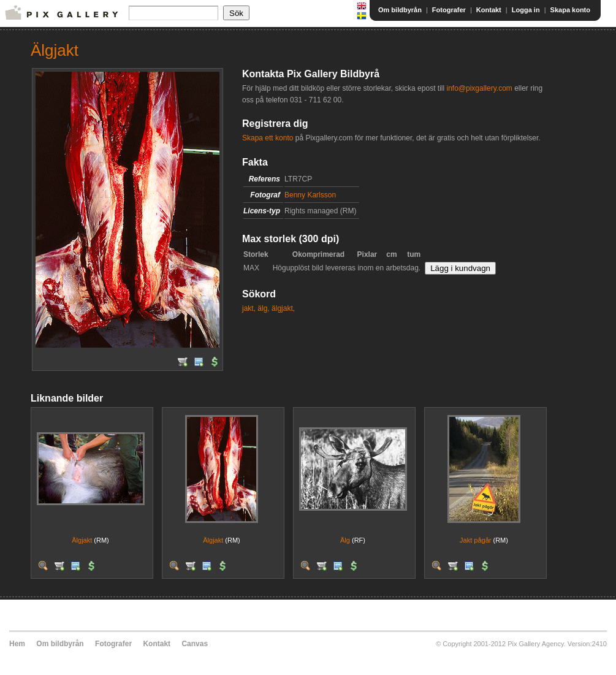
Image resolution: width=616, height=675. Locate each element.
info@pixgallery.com (479, 88)
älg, (263, 308)
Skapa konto (570, 10)
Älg (345, 540)
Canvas (195, 644)
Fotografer (449, 10)
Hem (17, 644)
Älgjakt (82, 540)
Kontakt (489, 10)
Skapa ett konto (268, 138)
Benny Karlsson (310, 195)
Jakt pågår (475, 540)
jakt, (249, 308)
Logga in (526, 10)
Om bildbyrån (400, 10)
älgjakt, (283, 308)
